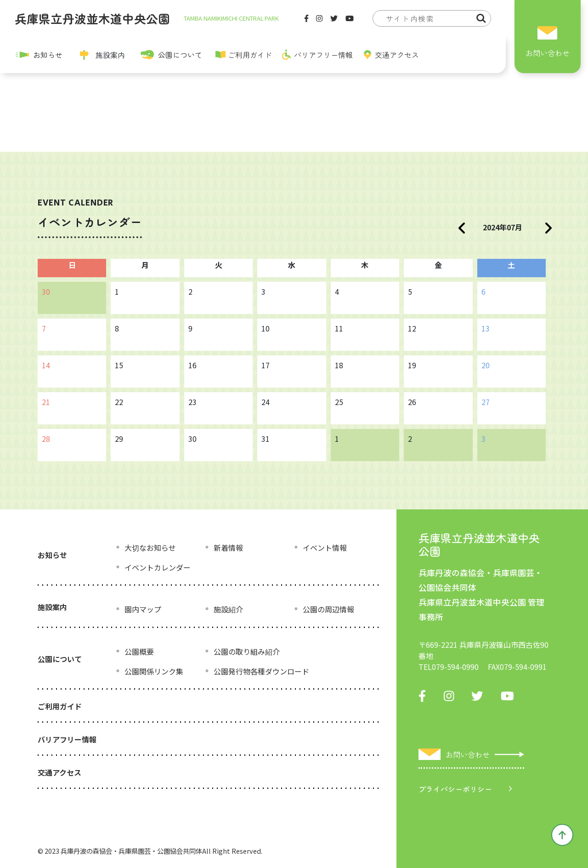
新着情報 (228, 548)
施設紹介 (228, 609)
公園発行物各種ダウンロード (261, 671)
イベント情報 (325, 548)
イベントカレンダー (158, 567)
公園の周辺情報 (328, 609)
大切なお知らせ (150, 548)
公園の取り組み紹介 (247, 651)
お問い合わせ (548, 53)
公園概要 (139, 651)
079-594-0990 (455, 667)
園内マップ (143, 609)
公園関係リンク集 (154, 671)
